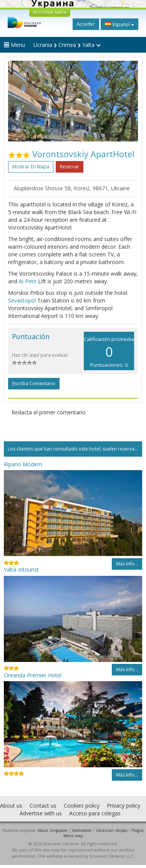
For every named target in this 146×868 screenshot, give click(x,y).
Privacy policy (124, 806)
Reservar (70, 167)
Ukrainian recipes (111, 830)
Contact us (43, 806)
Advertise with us (41, 813)
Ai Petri (28, 281)
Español (119, 24)
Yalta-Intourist (21, 570)
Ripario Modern (23, 464)
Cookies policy (82, 806)
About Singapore (52, 830)
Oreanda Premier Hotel (33, 675)
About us (11, 806)
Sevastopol (22, 300)
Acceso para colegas (95, 813)
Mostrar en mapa (31, 167)
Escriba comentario (34, 383)
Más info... (127, 564)
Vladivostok (81, 830)
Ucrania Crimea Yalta (67, 45)
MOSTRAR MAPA (50, 12)
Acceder (86, 24)
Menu (14, 45)
